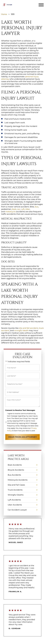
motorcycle (10, 212)
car (19, 209)
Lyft (23, 209)
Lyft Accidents (14, 500)
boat (14, 209)
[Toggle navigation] (41, 5)
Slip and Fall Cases (16, 485)
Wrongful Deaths (16, 495)
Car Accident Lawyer (17, 510)
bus (37, 207)
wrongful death (21, 331)
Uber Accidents (15, 505)
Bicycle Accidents (16, 470)
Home (4, 14)
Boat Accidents (15, 465)
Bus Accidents (14, 475)
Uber (28, 209)
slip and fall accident (28, 328)
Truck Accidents (15, 490)
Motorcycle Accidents (18, 480)
